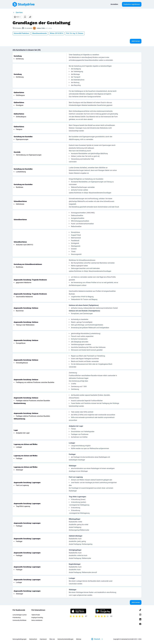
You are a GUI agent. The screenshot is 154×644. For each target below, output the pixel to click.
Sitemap (79, 639)
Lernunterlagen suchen (20, 615)
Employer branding (37, 618)
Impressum (43, 639)
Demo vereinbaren (37, 620)
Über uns (52, 639)
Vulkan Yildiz (41, 28)
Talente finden (36, 615)
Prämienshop (17, 618)
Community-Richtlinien (19, 620)
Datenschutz (33, 639)
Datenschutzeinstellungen (65, 639)
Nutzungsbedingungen (20, 639)
